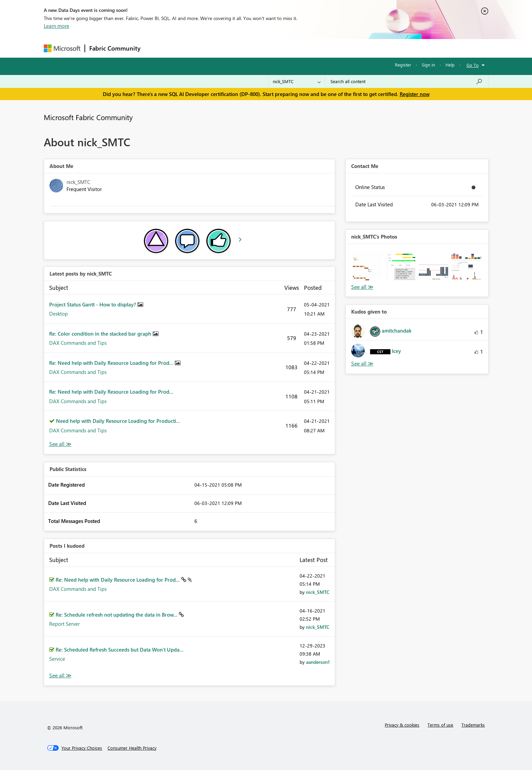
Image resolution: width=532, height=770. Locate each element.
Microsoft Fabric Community (88, 117)
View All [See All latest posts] (60, 444)
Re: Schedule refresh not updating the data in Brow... (117, 615)
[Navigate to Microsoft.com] (62, 48)
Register (403, 65)
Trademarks (473, 725)
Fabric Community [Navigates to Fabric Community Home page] (115, 48)
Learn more (56, 26)
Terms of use (440, 725)
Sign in (428, 65)
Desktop (59, 314)
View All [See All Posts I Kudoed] (60, 675)
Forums (156, 48)
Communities (244, 48)
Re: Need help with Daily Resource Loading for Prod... (112, 363)
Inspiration (186, 48)
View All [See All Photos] (362, 287)
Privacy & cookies (402, 725)
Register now (415, 94)
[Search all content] (407, 81)
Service (57, 659)
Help (450, 65)
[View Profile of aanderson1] (318, 662)
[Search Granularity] (297, 81)
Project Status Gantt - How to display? (93, 304)
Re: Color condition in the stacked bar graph (101, 334)
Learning (300, 48)
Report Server (64, 624)
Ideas (214, 48)
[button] (368, 266)
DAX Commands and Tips (78, 343)
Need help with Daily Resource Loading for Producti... (118, 421)
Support (329, 48)
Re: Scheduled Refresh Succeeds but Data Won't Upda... (120, 650)
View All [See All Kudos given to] (362, 364)
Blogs (274, 48)
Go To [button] (473, 65)
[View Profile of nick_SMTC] (318, 592)
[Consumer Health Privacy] (132, 748)
